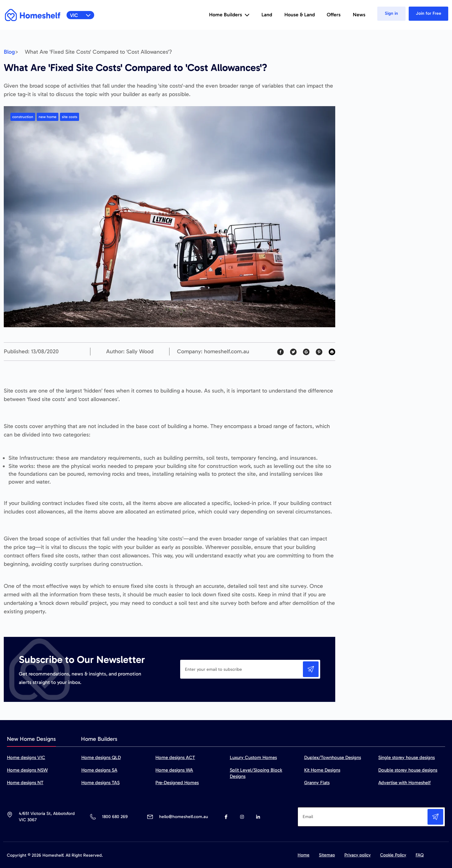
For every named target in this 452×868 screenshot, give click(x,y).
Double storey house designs (408, 770)
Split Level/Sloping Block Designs (256, 773)
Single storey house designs (406, 757)
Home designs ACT (175, 757)
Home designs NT (25, 783)
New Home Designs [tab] (31, 739)
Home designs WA (174, 770)
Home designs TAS (100, 783)
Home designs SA (99, 770)
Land (267, 15)
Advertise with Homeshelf (404, 783)
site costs (70, 117)
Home (304, 855)
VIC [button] (81, 15)
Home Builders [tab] (99, 739)
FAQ (420, 855)
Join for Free (429, 13)
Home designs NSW (27, 770)
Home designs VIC (26, 757)
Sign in (391, 13)
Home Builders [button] (229, 15)
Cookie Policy (393, 855)
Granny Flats (317, 783)
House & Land (300, 15)
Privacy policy (358, 855)
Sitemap (327, 855)
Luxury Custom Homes (253, 757)
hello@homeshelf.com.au (184, 817)
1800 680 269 (115, 817)
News (359, 15)
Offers (334, 15)
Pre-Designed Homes (177, 783)
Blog (9, 52)
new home (48, 117)
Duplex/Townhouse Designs (333, 757)
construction (23, 117)
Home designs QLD (101, 757)
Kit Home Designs (322, 770)
